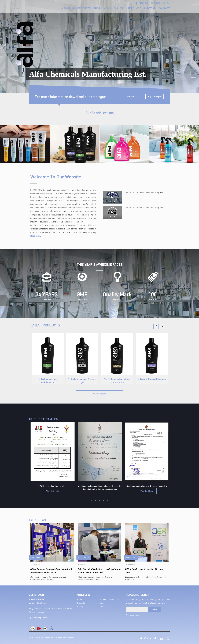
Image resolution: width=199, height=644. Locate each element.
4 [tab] (103, 500)
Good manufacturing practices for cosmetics (147, 486)
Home (80, 599)
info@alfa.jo (41, 603)
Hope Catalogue (154, 97)
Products (84, 8)
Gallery (119, 8)
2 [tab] (96, 500)
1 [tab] (92, 500)
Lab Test (150, 8)
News (107, 8)
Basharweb (70, 638)
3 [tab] (99, 500)
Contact (164, 8)
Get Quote (134, 8)
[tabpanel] (53, 458)
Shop (97, 8)
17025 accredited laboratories (53, 486)
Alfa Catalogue (133, 97)
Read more (35, 236)
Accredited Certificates (109, 599)
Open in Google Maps (38, 618)
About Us (68, 8)
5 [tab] (107, 500)
